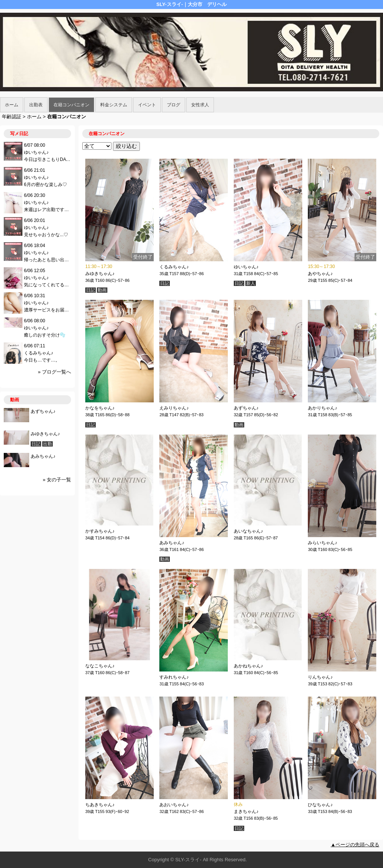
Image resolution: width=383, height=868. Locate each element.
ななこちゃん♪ (100, 666)
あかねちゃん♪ (248, 666)
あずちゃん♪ (246, 408)
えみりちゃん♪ (174, 408)
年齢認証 (12, 117)
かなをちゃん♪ (100, 408)
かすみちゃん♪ (100, 531)
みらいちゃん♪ (322, 543)
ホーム (12, 105)
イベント (147, 105)
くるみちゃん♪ (174, 267)
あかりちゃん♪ (322, 408)
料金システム (114, 105)
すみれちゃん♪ (174, 677)
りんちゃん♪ (320, 677)
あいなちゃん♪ (248, 531)
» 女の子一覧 (57, 480)
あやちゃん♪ (320, 274)
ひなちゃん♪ (320, 805)
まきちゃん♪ (246, 811)
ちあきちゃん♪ (100, 805)
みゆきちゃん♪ (100, 274)
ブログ (174, 105)
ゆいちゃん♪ (246, 267)
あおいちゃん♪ (174, 805)
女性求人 (200, 105)
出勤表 (36, 105)
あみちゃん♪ (172, 543)
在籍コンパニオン (71, 105)
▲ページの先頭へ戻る (355, 845)
